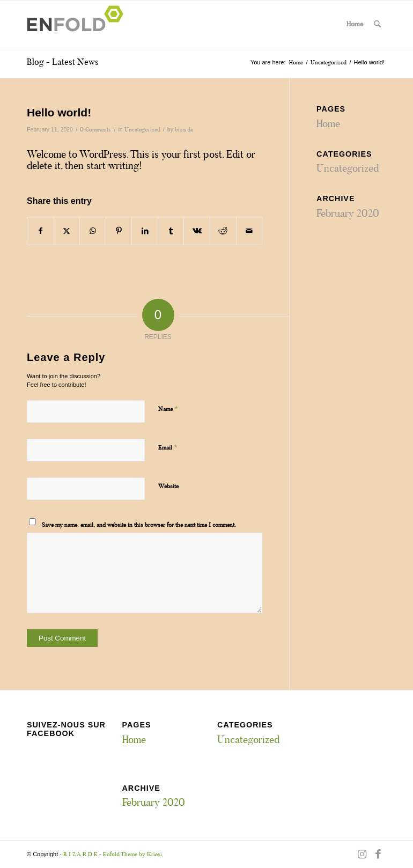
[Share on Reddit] (223, 231)
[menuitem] (377, 24)
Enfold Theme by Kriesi (132, 854)
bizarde (184, 130)
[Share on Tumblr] (171, 231)
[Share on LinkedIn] (145, 231)
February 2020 (348, 213)
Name (168, 409)
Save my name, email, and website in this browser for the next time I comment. (139, 525)
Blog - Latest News (63, 62)
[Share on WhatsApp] (93, 231)
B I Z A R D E (80, 854)
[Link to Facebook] (378, 854)
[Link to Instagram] (362, 854)
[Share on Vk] (197, 231)
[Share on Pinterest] (119, 231)
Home (355, 24)
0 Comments (95, 130)
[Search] (377, 24)
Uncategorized (142, 130)
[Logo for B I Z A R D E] (78, 24)
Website (168, 486)
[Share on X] (67, 231)
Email (168, 447)
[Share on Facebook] (40, 231)
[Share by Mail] (249, 231)
